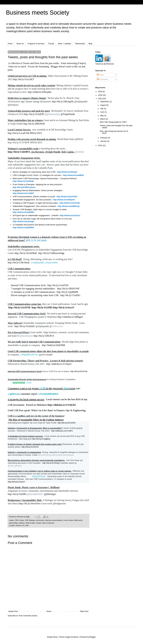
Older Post (84, 611)
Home (10, 44)
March (103, 119)
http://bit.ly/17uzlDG (70, 295)
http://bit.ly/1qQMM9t (67, 292)
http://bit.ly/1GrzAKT (24, 79)
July (102, 109)
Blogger (93, 637)
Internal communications (54, 520)
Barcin (76, 637)
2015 (100, 99)
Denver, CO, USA (22, 525)
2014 (100, 146)
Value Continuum (48, 523)
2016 (100, 95)
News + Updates (64, 44)
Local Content (68, 520)
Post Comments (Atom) (28, 616)
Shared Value (30, 523)
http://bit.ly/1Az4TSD (58, 285)
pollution (22, 523)
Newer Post (13, 611)
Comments (102, 79)
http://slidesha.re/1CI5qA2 (59, 364)
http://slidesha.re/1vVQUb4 (62, 405)
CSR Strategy (30, 520)
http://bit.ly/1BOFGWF (68, 289)
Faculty (51, 44)
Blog (90, 44)
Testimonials (80, 44)
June (102, 112)
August (103, 105)
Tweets (39, 523)
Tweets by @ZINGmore (105, 64)
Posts (100, 75)
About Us (20, 44)
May (102, 116)
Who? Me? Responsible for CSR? (113, 122)
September (105, 102)
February (104, 138)
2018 (100, 92)
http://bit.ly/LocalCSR (18, 133)
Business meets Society (38, 13)
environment (40, 520)
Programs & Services (36, 44)
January (104, 141)
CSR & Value (19, 520)
